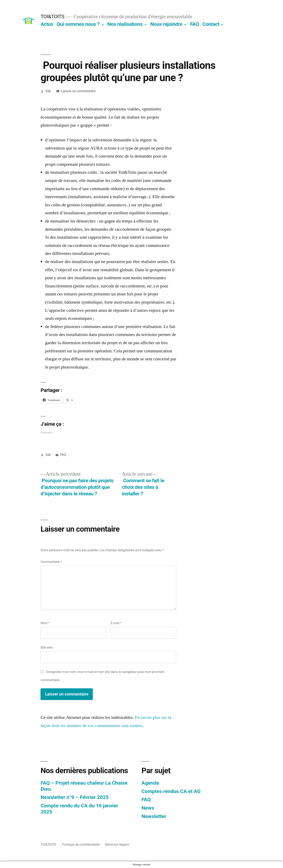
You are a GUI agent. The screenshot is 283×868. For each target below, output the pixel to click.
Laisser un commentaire (78, 91)
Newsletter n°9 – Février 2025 (75, 797)
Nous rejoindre (166, 24)
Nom (45, 623)
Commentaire (51, 562)
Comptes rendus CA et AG (171, 791)
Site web (47, 647)
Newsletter (154, 816)
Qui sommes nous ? (78, 24)
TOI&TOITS (52, 16)
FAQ (194, 24)
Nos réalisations (125, 24)
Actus (47, 24)
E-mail (116, 623)
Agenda (150, 783)
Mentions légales (117, 845)
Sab (48, 91)
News (148, 808)
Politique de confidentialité (81, 845)
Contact (211, 24)
